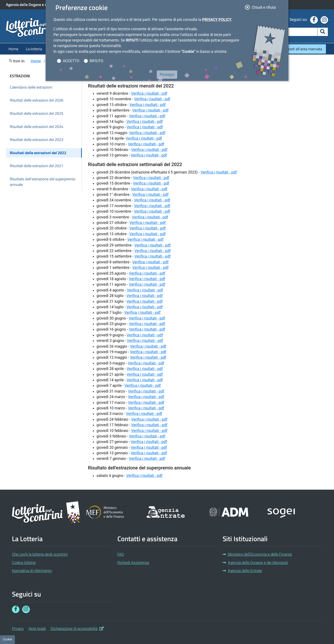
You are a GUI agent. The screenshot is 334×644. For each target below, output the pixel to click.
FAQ (121, 554)
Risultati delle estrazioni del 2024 (37, 127)
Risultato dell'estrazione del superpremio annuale (43, 182)
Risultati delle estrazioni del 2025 (37, 113)
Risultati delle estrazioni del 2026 (37, 100)
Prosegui (167, 75)
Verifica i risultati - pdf (149, 93)
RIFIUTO (96, 61)
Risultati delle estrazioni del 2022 (38, 153)
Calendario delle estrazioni (31, 87)
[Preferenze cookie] (7, 640)
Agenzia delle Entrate (242, 571)
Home (13, 49)
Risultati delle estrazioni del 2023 (37, 140)
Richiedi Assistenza (133, 563)
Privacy (18, 629)
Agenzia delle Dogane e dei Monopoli (36, 5)
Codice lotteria (24, 563)
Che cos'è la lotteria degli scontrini (40, 554)
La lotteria (34, 49)
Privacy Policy (217, 20)
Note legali (37, 629)
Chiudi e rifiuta (262, 7)
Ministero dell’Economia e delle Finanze (257, 554)
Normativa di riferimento (32, 571)
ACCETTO (71, 61)
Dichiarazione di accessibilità (77, 628)
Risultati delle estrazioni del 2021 (37, 166)
